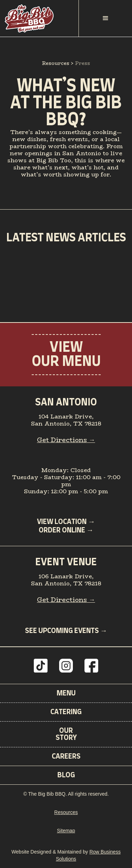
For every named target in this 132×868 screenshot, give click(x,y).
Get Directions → (66, 440)
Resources (56, 63)
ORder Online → (66, 530)
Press (83, 63)
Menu (66, 693)
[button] (105, 18)
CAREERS (66, 757)
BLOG (66, 775)
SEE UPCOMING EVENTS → (66, 631)
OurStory (66, 734)
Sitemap (66, 831)
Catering (66, 712)
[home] (39, 18)
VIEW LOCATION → (66, 522)
